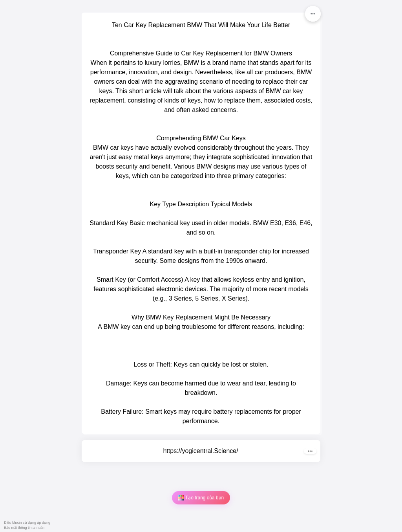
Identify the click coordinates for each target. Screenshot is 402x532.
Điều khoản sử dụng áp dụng (27, 523)
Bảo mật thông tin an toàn (24, 528)
